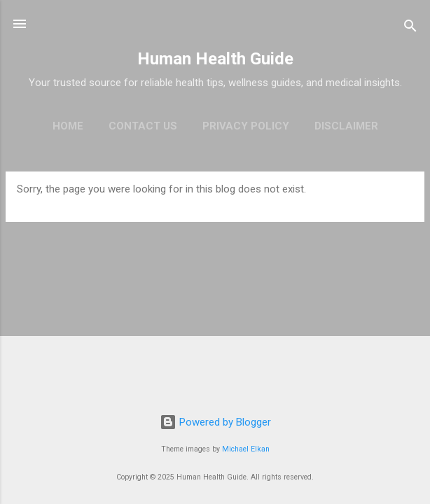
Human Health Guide (215, 59)
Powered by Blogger (215, 422)
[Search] (410, 28)
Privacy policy (246, 126)
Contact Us (143, 126)
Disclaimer (346, 126)
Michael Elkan (246, 449)
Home (68, 126)
